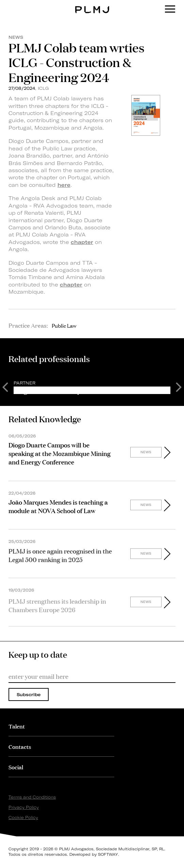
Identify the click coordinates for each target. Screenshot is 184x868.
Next (179, 387)
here (64, 185)
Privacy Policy (24, 807)
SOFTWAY (108, 854)
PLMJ (92, 5)
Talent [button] (17, 726)
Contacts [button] (20, 746)
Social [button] (16, 767)
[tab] (61, 726)
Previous (5, 387)
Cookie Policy (23, 817)
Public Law (64, 325)
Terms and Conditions (32, 797)
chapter (82, 242)
